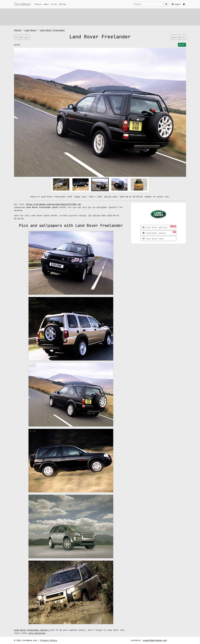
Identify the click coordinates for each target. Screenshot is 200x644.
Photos (38, 4)
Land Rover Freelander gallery (32, 630)
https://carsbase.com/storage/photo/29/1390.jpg (53, 204)
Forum (54, 4)
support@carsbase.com (155, 640)
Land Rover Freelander (52, 30)
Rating (62, 4)
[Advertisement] (94, 17)
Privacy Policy (49, 640)
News (46, 4)
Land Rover (31, 30)
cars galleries (37, 633)
